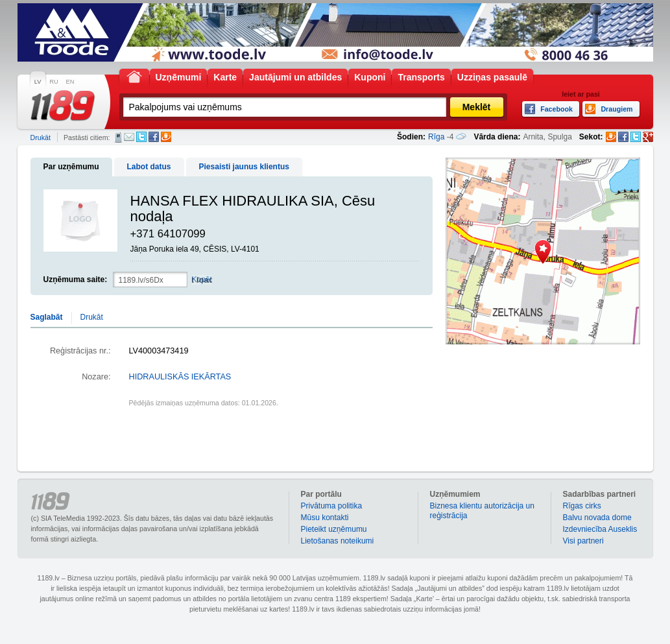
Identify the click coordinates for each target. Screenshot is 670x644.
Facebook (154, 137)
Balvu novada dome (597, 518)
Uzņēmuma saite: (76, 280)
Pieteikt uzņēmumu (334, 529)
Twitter (141, 137)
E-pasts (129, 137)
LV (38, 82)
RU (54, 82)
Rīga (436, 137)
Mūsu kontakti (325, 518)
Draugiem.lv (166, 137)
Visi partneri (583, 541)
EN (70, 82)
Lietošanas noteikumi (338, 541)
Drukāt (41, 137)
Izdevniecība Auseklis (600, 529)
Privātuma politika (332, 506)
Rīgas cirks (582, 506)
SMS (118, 137)
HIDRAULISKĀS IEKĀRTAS (180, 377)
